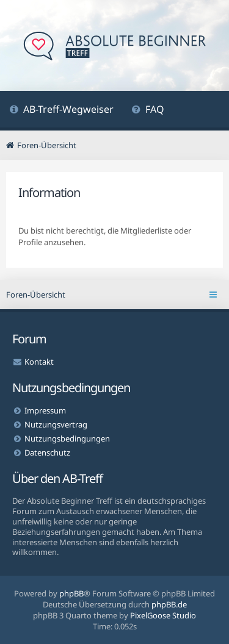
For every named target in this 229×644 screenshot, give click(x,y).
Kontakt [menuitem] (39, 362)
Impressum (45, 410)
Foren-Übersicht (36, 295)
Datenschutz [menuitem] (47, 453)
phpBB (71, 593)
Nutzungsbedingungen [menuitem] (67, 438)
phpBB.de (169, 604)
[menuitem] (61, 111)
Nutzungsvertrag (56, 424)
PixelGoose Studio (163, 615)
